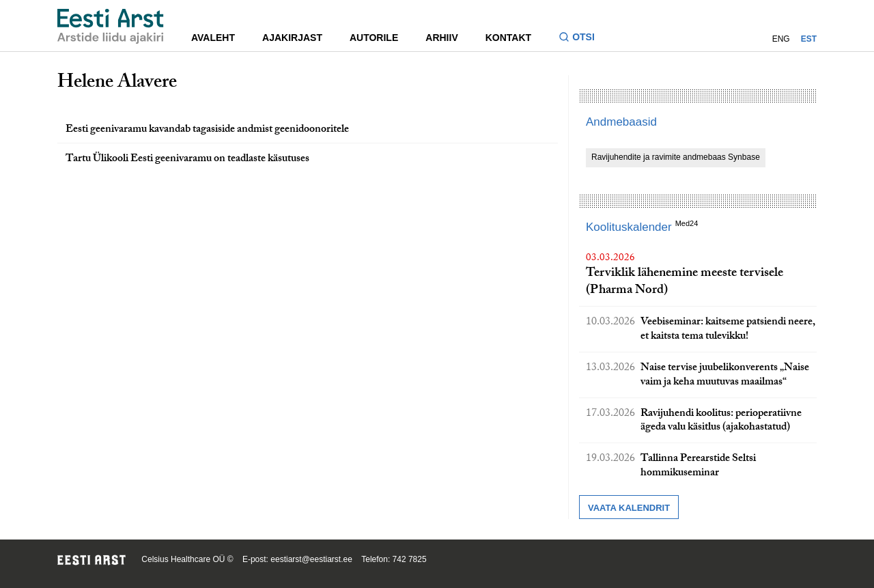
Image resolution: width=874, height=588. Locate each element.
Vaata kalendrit (629, 508)
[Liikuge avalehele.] (111, 26)
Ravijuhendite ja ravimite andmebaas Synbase (676, 157)
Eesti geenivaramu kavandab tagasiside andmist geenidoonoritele (207, 130)
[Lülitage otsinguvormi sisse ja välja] (582, 39)
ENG (781, 39)
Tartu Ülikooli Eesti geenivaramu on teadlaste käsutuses (187, 159)
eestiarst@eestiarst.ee (311, 559)
